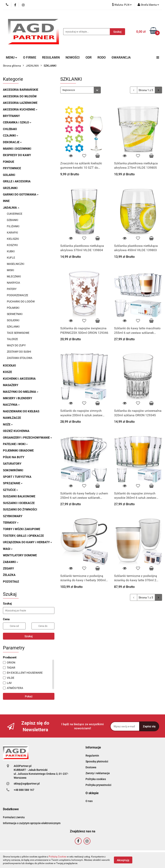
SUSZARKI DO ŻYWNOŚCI (20, 510)
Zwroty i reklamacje (98, 773)
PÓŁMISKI (13, 308)
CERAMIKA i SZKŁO (17, 122)
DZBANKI (13, 220)
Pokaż (29, 696)
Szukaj (29, 636)
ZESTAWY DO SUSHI (19, 352)
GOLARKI (9, 175)
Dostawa (91, 767)
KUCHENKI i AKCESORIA (19, 379)
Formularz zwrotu (14, 817)
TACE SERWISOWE (18, 333)
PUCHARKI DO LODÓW (21, 301)
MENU (12, 57)
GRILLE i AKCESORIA (17, 181)
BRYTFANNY (11, 116)
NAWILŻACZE (12, 418)
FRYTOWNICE (12, 168)
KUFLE (11, 258)
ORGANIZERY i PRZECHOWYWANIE (27, 438)
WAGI (8, 549)
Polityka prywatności (98, 785)
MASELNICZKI (16, 264)
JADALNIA (11, 208)
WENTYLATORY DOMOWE (20, 555)
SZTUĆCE (10, 490)
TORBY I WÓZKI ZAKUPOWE (22, 529)
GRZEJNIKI (10, 188)
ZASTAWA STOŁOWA (20, 358)
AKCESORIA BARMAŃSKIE (21, 90)
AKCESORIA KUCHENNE (20, 110)
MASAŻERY (11, 385)
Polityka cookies (96, 779)
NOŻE (8, 424)
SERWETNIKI (15, 314)
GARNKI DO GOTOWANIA (21, 195)
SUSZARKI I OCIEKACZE (19, 503)
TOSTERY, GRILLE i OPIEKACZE (23, 536)
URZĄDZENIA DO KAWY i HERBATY (27, 542)
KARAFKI (12, 233)
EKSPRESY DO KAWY (17, 155)
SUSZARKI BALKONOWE (19, 496)
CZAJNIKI (11, 136)
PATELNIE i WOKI (15, 444)
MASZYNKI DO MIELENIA (21, 392)
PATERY (12, 289)
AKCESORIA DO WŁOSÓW (20, 96)
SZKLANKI (13, 327)
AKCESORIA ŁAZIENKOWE (20, 103)
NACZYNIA (11, 405)
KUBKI (11, 251)
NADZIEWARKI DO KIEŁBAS (21, 411)
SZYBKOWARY (13, 516)
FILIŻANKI (13, 226)
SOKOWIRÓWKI (13, 470)
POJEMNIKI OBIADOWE (18, 451)
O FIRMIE (30, 57)
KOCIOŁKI (9, 366)
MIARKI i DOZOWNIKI (17, 149)
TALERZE (12, 339)
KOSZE (7, 372)
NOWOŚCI (73, 57)
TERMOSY (11, 523)
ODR (89, 57)
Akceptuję (123, 860)
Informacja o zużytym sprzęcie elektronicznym (32, 823)
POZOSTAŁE (11, 582)
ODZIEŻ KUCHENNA (16, 431)
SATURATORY (12, 464)
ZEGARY (8, 568)
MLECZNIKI (14, 276)
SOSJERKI (13, 320)
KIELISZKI (13, 239)
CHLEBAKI (10, 129)
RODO (102, 57)
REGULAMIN (51, 57)
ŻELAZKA (9, 575)
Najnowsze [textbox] (69, 90)
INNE (6, 201)
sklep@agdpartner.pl (27, 784)
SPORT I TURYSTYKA (17, 477)
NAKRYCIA (13, 283)
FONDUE (9, 162)
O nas (89, 801)
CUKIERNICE (15, 214)
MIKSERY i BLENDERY (18, 398)
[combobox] (81, 90)
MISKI (10, 270)
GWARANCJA (121, 57)
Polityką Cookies (58, 857)
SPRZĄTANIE (13, 483)
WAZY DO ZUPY (16, 345)
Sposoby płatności (97, 761)
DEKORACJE (12, 142)
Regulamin (92, 756)
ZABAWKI (11, 562)
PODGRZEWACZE (18, 295)
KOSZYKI (12, 245)
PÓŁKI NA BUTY (14, 457)
